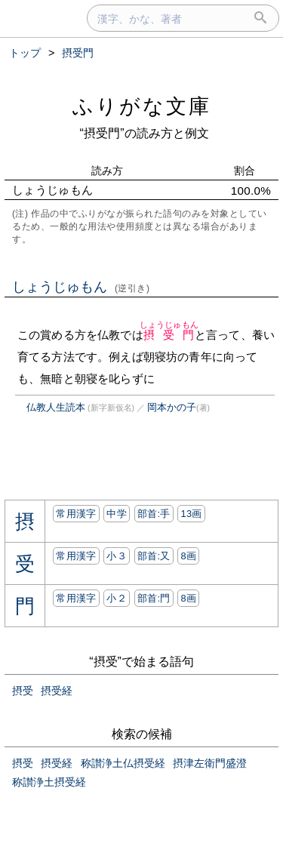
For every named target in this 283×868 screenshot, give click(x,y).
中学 (117, 514)
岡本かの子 (172, 407)
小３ (117, 556)
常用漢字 (76, 514)
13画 (191, 514)
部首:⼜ (154, 556)
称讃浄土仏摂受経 (123, 763)
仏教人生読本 (56, 407)
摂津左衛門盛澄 (210, 763)
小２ (117, 598)
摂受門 (169, 335)
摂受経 (57, 691)
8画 (188, 556)
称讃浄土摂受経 (49, 782)
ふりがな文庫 (142, 106)
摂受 (23, 691)
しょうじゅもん (81, 287)
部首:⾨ (154, 598)
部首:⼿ (154, 514)
